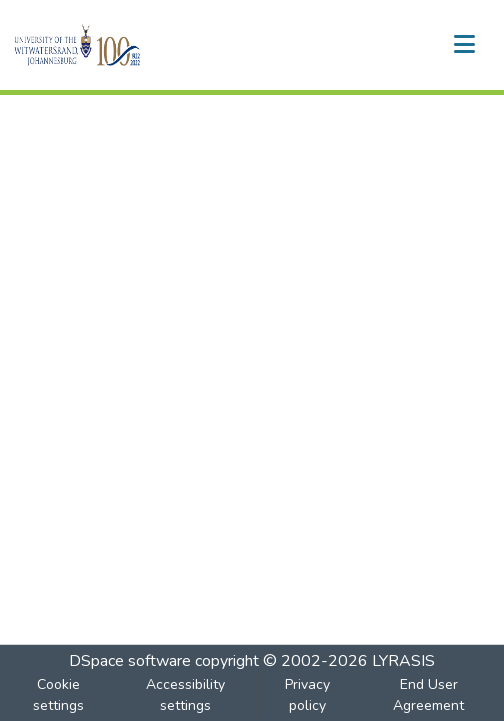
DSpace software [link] (130, 661)
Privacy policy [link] (307, 695)
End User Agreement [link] (428, 695)
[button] (111, 45)
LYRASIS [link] (403, 661)
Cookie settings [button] (58, 695)
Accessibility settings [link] (185, 695)
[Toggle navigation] (464, 45)
